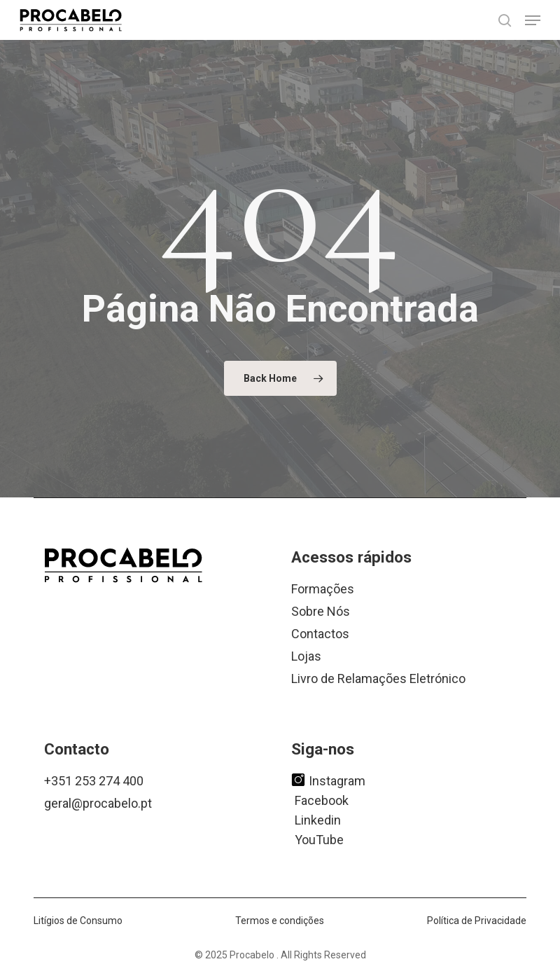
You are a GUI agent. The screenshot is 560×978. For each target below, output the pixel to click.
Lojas (306, 656)
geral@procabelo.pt (98, 803)
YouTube (319, 839)
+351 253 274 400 (94, 781)
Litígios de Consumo (78, 921)
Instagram (328, 780)
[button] (533, 20)
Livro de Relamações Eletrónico (378, 679)
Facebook (322, 800)
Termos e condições (280, 921)
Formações (323, 589)
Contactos (320, 634)
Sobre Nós (321, 611)
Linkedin (318, 819)
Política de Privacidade (477, 921)
